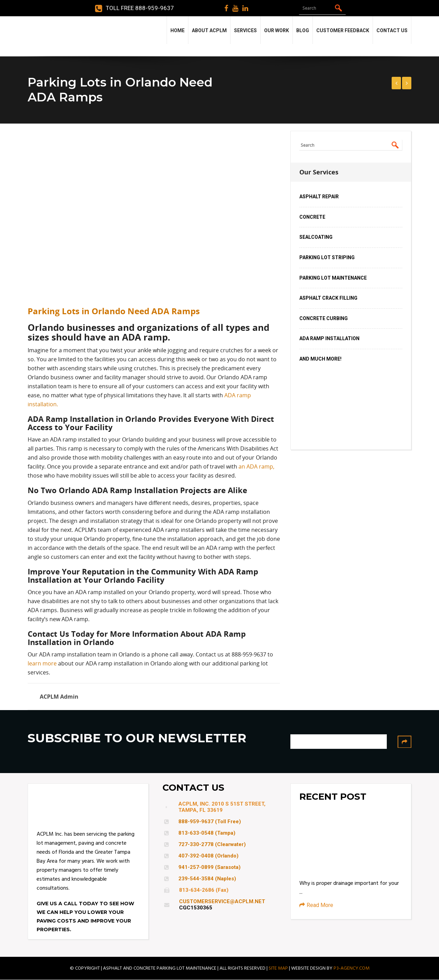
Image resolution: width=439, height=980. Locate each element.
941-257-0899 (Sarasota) (209, 867)
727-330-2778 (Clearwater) (212, 844)
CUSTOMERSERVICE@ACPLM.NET (222, 901)
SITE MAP (278, 968)
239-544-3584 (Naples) (207, 879)
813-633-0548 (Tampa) (207, 833)
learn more (42, 663)
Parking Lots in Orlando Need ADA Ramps (114, 311)
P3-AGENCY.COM (352, 968)
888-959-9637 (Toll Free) (210, 822)
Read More (316, 905)
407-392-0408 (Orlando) (208, 856)
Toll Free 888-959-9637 (134, 8)
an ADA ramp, (256, 466)
